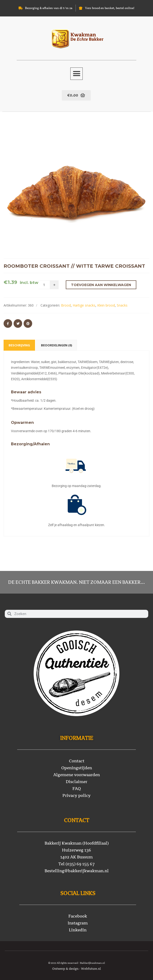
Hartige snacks (84, 305)
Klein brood (106, 305)
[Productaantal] (44, 285)
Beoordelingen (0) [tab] (56, 345)
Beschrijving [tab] (19, 345)
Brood (66, 305)
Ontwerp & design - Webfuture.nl (76, 969)
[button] (76, 74)
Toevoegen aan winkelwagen (101, 285)
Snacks (122, 305)
